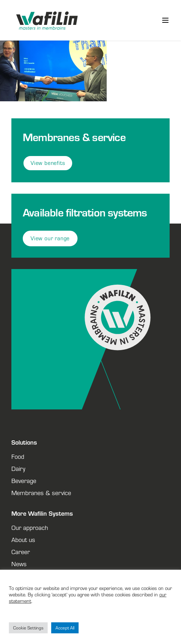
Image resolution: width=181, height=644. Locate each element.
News (19, 564)
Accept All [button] (65, 628)
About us (23, 540)
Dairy (18, 468)
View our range (50, 238)
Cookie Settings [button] (28, 628)
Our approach (30, 527)
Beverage (24, 481)
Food (18, 456)
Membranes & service (41, 493)
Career (21, 552)
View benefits (48, 163)
